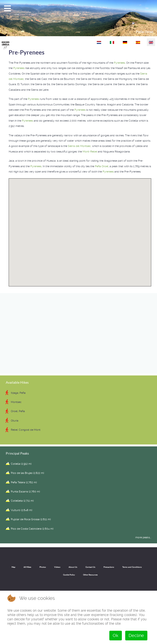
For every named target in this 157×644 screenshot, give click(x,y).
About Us (73, 567)
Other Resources (90, 575)
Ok (116, 635)
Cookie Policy (69, 575)
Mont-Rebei (90, 152)
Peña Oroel (145, 32)
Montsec (16, 402)
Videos (57, 567)
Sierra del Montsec (79, 146)
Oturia (15, 421)
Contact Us (90, 567)
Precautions (109, 567)
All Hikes (27, 567)
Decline (136, 635)
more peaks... (143, 537)
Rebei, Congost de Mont (26, 430)
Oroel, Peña (18, 411)
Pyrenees (119, 63)
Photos (43, 567)
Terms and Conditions (132, 567)
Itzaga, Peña (18, 393)
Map (13, 567)
